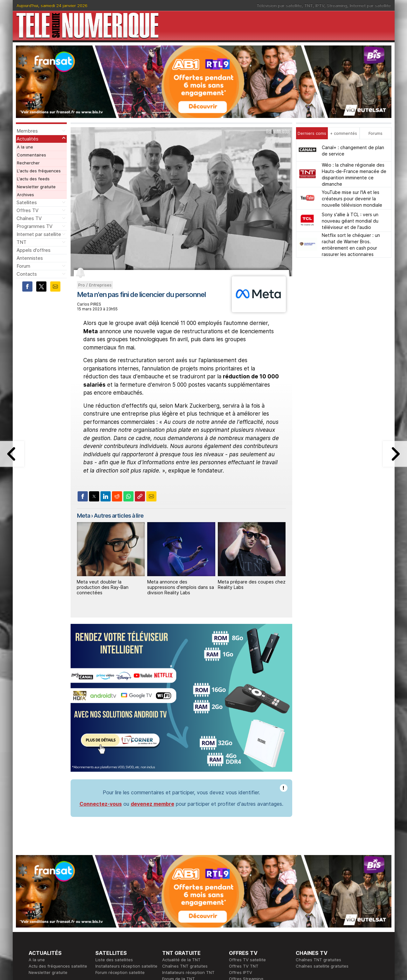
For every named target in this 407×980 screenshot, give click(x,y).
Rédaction (172, 912)
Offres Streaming (246, 887)
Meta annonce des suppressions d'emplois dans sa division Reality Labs (181, 587)
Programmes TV (34, 226)
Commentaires (31, 155)
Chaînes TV (29, 218)
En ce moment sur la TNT (54, 912)
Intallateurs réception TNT (188, 880)
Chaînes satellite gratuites (322, 874)
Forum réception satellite (120, 880)
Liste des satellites (114, 867)
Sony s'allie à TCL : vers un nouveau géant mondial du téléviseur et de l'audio (350, 221)
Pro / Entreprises (95, 285)
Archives (25, 195)
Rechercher (28, 163)
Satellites (27, 202)
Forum (23, 266)
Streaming (337, 5)
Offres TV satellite (247, 867)
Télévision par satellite (279, 5)
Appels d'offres (34, 250)
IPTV (320, 5)
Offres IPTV (241, 880)
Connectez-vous (101, 712)
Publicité (170, 918)
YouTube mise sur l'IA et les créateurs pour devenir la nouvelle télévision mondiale (352, 199)
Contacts (27, 274)
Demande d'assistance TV (188, 931)
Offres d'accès (110, 925)
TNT (309, 5)
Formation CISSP (245, 918)
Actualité (104, 918)
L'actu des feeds (33, 179)
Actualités (28, 139)
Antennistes (30, 258)
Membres (27, 131)
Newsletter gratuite (36, 187)
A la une (25, 147)
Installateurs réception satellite (126, 874)
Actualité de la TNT (181, 867)
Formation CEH (244, 912)
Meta (83, 516)
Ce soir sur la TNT (47, 918)
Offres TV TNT (244, 874)
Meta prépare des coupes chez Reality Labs (252, 584)
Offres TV (28, 210)
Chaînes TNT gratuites (185, 874)
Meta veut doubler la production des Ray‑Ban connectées (103, 587)
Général (170, 925)
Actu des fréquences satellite (58, 874)
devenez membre (152, 712)
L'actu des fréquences (39, 171)
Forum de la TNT (179, 887)
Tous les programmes (50, 925)
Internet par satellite (370, 5)
